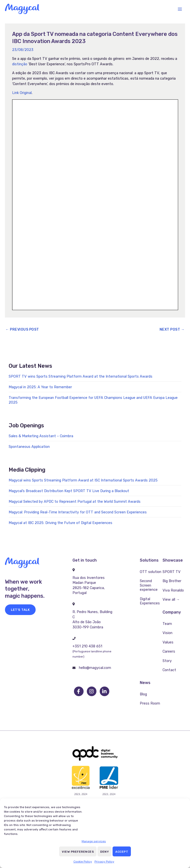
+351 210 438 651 (87, 646)
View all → (171, 599)
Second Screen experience (149, 585)
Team (167, 624)
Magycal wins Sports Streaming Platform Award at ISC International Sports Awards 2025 (83, 480)
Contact (169, 670)
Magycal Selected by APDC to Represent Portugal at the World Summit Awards (75, 502)
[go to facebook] (79, 691)
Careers (169, 651)
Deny (105, 852)
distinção (20, 64)
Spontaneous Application (29, 447)
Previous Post (22, 330)
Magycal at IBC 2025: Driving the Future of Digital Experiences (60, 523)
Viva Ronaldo (173, 590)
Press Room (150, 703)
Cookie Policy (83, 862)
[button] (20, 610)
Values (168, 642)
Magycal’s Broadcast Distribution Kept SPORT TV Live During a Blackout (69, 491)
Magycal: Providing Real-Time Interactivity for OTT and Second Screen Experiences (78, 512)
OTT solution (151, 572)
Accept (122, 852)
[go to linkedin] (104, 691)
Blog (143, 694)
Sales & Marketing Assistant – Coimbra (41, 436)
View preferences (78, 852)
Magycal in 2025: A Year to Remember (40, 387)
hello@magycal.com (95, 668)
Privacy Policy (104, 862)
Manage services (94, 841)
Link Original (22, 93)
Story (167, 661)
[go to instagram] (92, 691)
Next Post (172, 330)
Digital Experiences (150, 601)
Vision (167, 633)
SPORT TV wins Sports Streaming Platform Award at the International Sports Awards (81, 376)
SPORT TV (172, 572)
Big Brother (172, 581)
